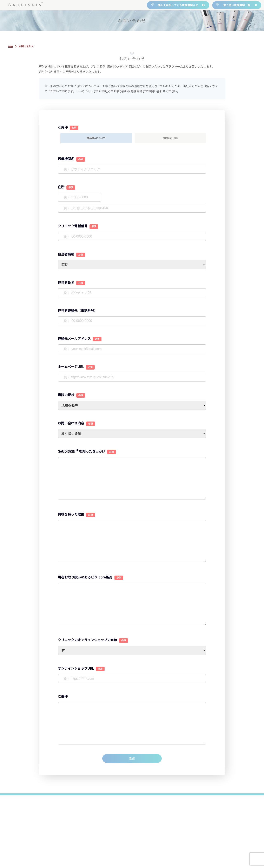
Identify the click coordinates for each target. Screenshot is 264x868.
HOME (43, 37)
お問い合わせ (215, 37)
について (85, 37)
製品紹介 (128, 37)
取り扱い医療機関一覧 (237, 5)
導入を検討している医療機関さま (178, 5)
